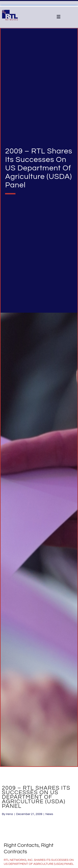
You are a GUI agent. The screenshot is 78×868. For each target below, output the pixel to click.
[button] (58, 17)
